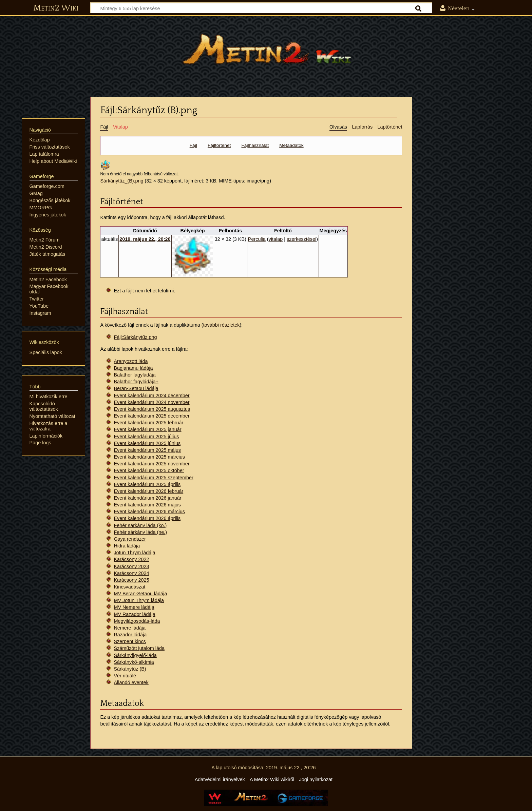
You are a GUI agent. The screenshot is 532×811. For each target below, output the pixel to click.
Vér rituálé (125, 676)
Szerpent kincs (130, 641)
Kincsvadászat (129, 587)
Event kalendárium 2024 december (151, 395)
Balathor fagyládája (135, 375)
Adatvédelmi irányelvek (220, 779)
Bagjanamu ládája (133, 368)
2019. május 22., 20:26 (145, 239)
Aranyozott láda (131, 361)
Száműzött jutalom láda (139, 648)
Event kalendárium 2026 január (147, 498)
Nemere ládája (130, 628)
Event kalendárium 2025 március (149, 457)
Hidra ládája (127, 546)
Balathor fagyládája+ (136, 382)
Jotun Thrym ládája (134, 553)
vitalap (276, 239)
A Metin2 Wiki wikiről (272, 779)
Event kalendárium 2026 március (149, 511)
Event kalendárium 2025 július (146, 437)
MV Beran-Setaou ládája (140, 594)
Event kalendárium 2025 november (151, 464)
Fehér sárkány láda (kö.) (140, 525)
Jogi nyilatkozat (316, 779)
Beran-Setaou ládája (136, 388)
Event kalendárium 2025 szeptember (153, 478)
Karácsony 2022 (131, 559)
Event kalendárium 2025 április (147, 484)
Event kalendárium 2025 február (148, 423)
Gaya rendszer (130, 539)
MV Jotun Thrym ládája (139, 600)
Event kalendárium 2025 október (149, 470)
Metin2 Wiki (56, 8)
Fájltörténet (219, 145)
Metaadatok (291, 145)
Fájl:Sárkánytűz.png (135, 337)
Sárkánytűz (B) (130, 669)
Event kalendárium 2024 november (151, 402)
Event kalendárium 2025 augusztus (152, 409)
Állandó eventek (131, 682)
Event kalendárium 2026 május (147, 505)
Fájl (193, 145)
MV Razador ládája (134, 614)
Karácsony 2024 (131, 573)
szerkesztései (301, 239)
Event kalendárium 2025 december (151, 416)
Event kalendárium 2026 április (147, 518)
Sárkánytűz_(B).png (122, 181)
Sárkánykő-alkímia (134, 662)
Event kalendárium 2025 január (147, 429)
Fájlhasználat (255, 145)
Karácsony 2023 (131, 566)
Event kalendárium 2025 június (147, 443)
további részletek (222, 325)
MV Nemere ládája (134, 607)
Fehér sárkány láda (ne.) (140, 532)
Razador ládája (130, 635)
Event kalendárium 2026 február (148, 491)
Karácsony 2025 (131, 580)
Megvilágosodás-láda (137, 621)
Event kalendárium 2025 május (147, 450)
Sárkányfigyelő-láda (135, 655)
